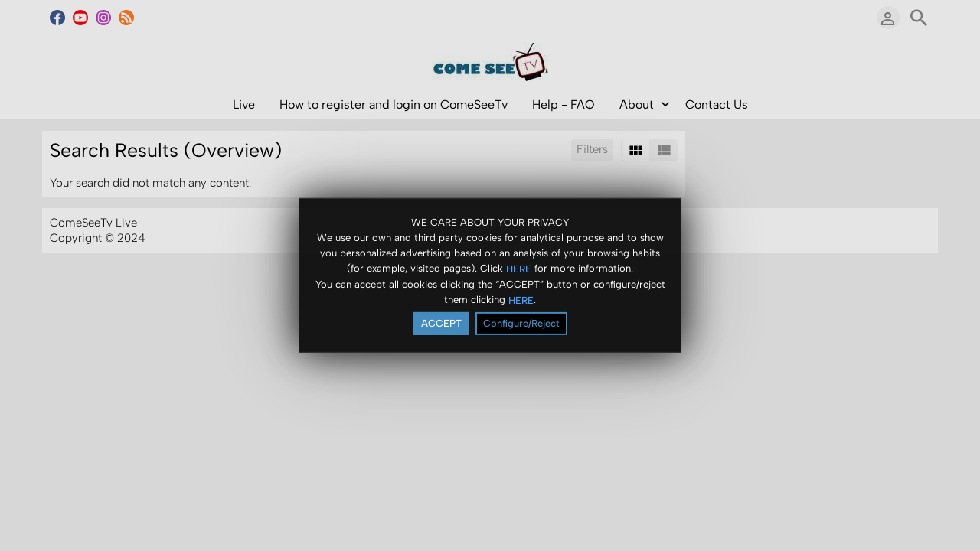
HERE (519, 268)
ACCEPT (441, 323)
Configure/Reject (521, 323)
